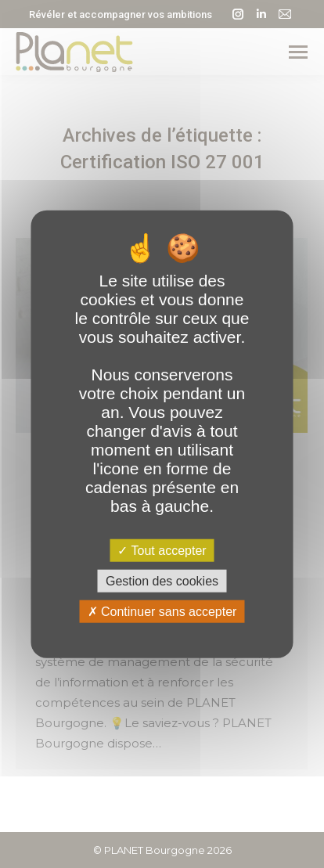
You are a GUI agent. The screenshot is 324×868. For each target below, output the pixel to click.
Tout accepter (162, 550)
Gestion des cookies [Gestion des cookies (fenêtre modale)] (162, 580)
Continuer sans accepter (162, 612)
